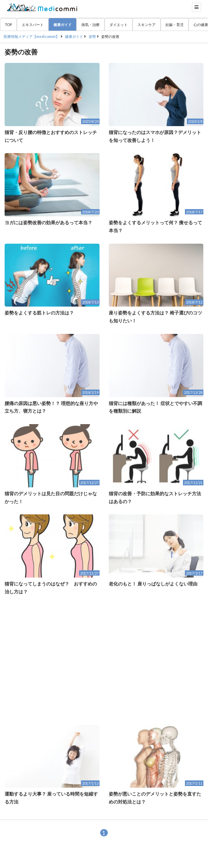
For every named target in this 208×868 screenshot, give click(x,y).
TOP (8, 25)
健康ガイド (62, 25)
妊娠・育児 (175, 25)
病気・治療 (90, 25)
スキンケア (147, 25)
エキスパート (33, 25)
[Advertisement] (104, 660)
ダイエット (119, 25)
